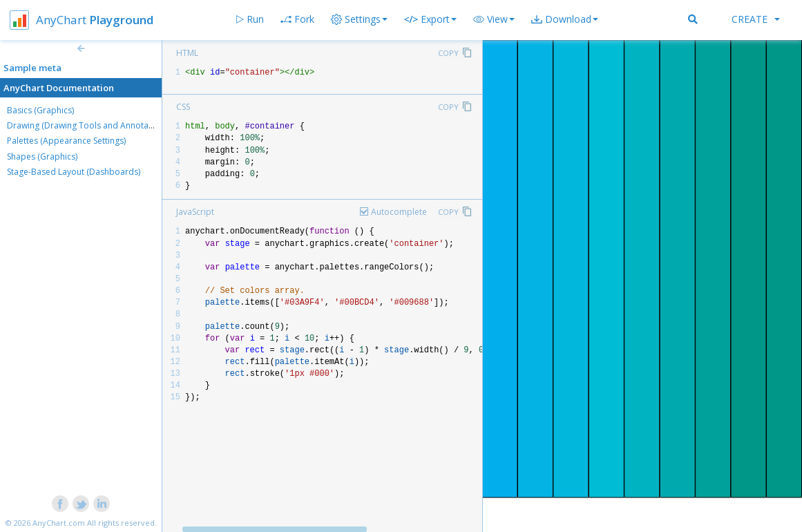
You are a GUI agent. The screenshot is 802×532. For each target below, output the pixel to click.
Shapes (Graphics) (42, 156)
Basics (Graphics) (40, 110)
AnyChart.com (59, 523)
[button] (494, 19)
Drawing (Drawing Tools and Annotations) (88, 125)
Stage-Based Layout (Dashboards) (74, 172)
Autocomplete (399, 212)
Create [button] (756, 19)
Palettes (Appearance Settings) (66, 141)
